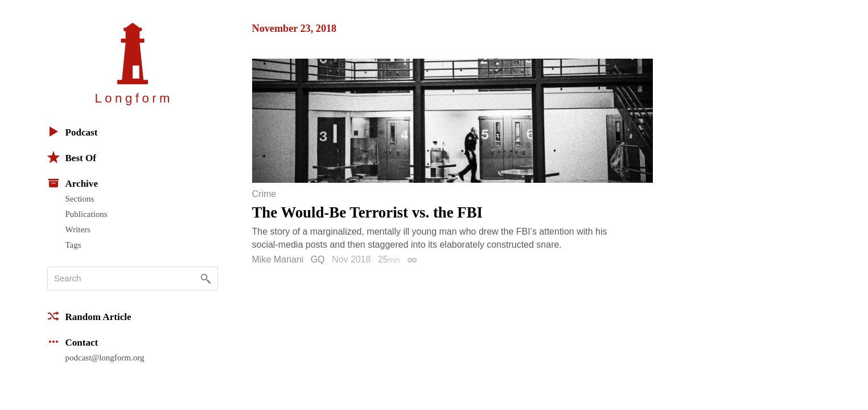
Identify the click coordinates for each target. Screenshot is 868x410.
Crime (264, 194)
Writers (78, 229)
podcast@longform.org (105, 358)
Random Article (89, 316)
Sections (80, 199)
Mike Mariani (278, 259)
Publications (87, 214)
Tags (73, 245)
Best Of (72, 157)
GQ (318, 259)
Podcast (73, 132)
